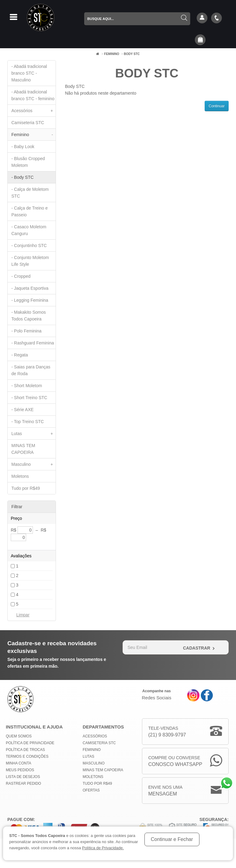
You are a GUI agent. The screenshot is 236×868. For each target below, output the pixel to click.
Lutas (33, 434)
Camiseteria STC (28, 123)
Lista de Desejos (23, 777)
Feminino (112, 54)
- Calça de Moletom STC (30, 193)
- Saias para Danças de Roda (31, 370)
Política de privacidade (30, 743)
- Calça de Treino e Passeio (29, 211)
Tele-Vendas (167, 732)
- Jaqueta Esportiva (30, 288)
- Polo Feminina (26, 331)
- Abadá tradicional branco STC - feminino (33, 95)
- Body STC (22, 177)
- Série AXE (22, 410)
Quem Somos (19, 736)
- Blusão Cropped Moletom (28, 162)
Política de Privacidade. (103, 848)
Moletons (20, 476)
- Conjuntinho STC (29, 245)
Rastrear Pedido (24, 784)
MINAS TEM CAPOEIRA (23, 449)
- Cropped (21, 276)
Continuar (217, 106)
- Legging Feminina (30, 300)
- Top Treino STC (28, 422)
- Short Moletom (27, 386)
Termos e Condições (27, 756)
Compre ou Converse (175, 762)
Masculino (33, 464)
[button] (200, 40)
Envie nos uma (165, 791)
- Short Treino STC (29, 398)
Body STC (132, 54)
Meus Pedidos (20, 770)
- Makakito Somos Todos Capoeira (29, 316)
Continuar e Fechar (172, 839)
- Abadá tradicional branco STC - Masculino (29, 73)
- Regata (20, 355)
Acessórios (33, 111)
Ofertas (91, 790)
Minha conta (18, 763)
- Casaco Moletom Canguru (29, 230)
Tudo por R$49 (26, 488)
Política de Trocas (25, 750)
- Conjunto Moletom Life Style (30, 261)
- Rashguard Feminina (33, 343)
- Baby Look (23, 147)
